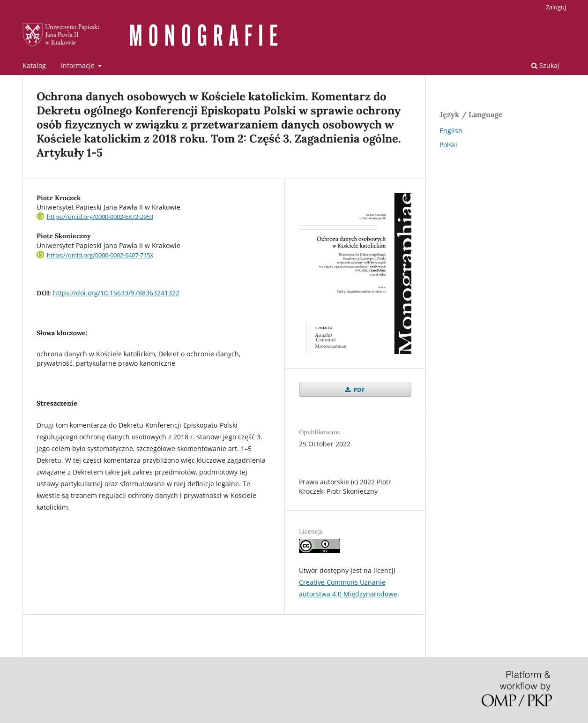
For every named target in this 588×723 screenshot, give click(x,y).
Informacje (79, 65)
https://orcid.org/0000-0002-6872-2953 (100, 217)
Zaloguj (556, 7)
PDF (358, 390)
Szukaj (545, 65)
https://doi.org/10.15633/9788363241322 (116, 293)
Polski (448, 145)
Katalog (34, 65)
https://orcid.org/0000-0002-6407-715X (100, 255)
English (451, 131)
